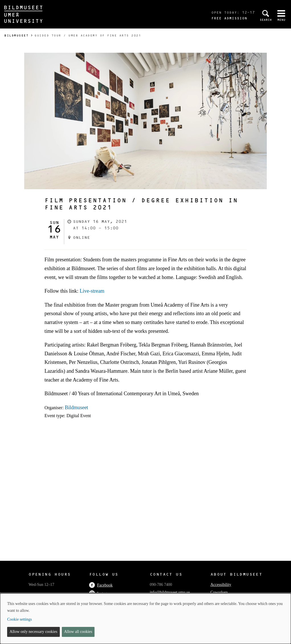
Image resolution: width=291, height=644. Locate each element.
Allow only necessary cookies (34, 632)
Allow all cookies (78, 632)
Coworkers (219, 592)
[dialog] (145, 619)
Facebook (101, 585)
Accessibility (221, 585)
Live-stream (92, 291)
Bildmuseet (16, 35)
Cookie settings (20, 619)
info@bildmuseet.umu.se (170, 592)
